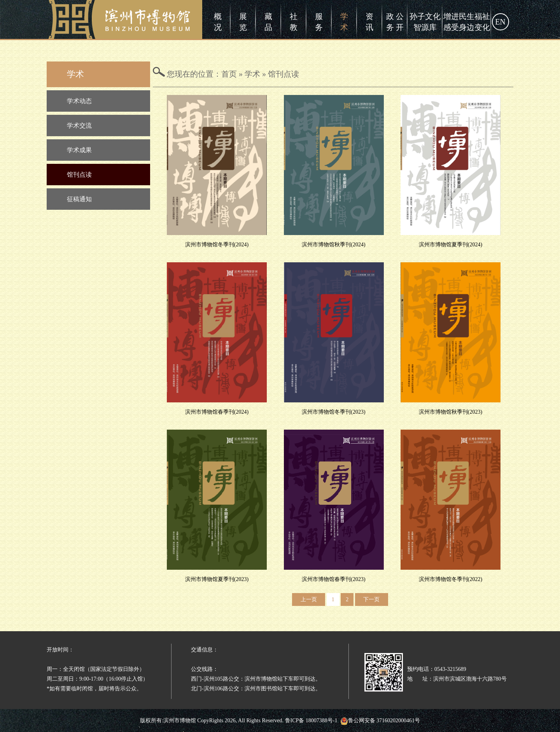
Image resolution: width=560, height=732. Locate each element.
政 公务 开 (395, 22)
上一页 (309, 599)
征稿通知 (79, 199)
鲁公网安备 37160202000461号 (380, 721)
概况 (218, 22)
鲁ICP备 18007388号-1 (311, 721)
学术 (344, 22)
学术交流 (79, 126)
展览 (243, 22)
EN (500, 22)
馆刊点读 (79, 175)
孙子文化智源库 (425, 22)
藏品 (268, 22)
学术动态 (79, 101)
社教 (294, 22)
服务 (319, 22)
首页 (229, 74)
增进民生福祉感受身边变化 (467, 22)
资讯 (369, 22)
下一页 (371, 599)
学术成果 (79, 150)
